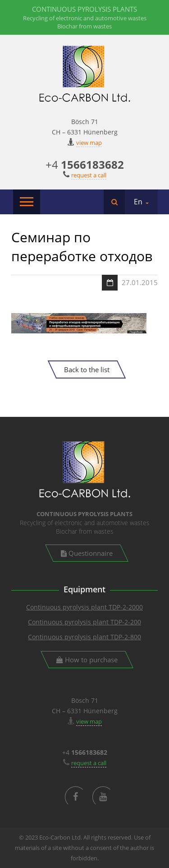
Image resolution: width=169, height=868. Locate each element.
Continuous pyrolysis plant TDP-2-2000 (84, 607)
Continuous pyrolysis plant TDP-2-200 (84, 622)
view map (89, 143)
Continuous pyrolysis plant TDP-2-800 (84, 637)
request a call (89, 175)
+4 (85, 164)
